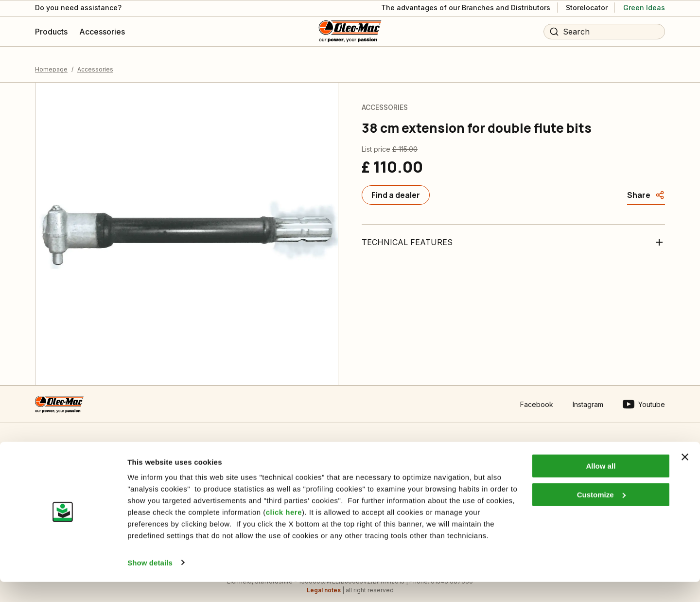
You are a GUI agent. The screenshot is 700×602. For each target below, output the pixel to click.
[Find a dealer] (396, 186)
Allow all (601, 487)
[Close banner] (685, 478)
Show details (150, 583)
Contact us (52, 459)
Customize (601, 515)
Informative (208, 459)
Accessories (95, 61)
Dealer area (521, 459)
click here (284, 533)
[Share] (646, 186)
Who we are (366, 459)
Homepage (51, 61)
